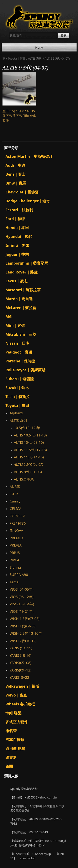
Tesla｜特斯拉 (18, 397)
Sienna (15, 567)
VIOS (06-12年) (22, 597)
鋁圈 (9, 766)
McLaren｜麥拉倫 (21, 308)
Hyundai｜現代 (19, 236)
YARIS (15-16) (20, 655)
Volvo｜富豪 (16, 695)
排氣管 (11, 731)
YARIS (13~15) (21, 648)
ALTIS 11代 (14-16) (29, 457)
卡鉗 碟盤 (13, 713)
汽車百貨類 (15, 740)
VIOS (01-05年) (22, 589)
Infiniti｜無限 (17, 245)
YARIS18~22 (19, 677)
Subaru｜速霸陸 (20, 379)
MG (9, 317)
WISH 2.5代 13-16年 (26, 633)
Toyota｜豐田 (17, 58)
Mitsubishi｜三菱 (21, 334)
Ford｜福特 (15, 219)
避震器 (11, 757)
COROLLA (17, 516)
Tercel (14, 582)
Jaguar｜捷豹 (17, 254)
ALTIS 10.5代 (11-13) (30, 435)
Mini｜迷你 (15, 325)
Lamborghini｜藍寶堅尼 (27, 263)
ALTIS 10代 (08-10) (29, 442)
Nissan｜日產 (17, 343)
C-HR (14, 494)
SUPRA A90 (19, 575)
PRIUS (15, 553)
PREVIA (15, 545)
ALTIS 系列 (35, 58)
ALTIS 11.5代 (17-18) (30, 450)
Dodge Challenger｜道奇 (28, 201)
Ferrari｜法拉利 (19, 210)
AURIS (15, 486)
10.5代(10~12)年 (27, 428)
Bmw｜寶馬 (16, 183)
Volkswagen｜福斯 (22, 686)
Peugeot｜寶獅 (19, 352)
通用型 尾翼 (15, 748)
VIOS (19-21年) (22, 611)
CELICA (15, 509)
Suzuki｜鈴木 (17, 388)
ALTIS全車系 (24, 479)
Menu (39, 47)
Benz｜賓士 (15, 174)
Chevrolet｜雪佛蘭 (22, 192)
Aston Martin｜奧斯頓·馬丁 (29, 156)
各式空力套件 (17, 722)
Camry (15, 501)
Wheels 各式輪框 (20, 704)
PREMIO (16, 538)
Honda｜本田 (17, 228)
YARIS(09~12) (20, 670)
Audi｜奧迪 (15, 165)
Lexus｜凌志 (16, 281)
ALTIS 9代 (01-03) (28, 472)
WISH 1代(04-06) (23, 626)
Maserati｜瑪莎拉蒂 (23, 290)
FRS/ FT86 (19, 523)
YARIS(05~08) (20, 663)
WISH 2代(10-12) (23, 641)
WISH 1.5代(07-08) (25, 619)
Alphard (16, 413)
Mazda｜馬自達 (19, 299)
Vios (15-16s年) (22, 604)
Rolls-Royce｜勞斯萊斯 (25, 370)
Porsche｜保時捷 (20, 361)
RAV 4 (14, 560)
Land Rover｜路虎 (21, 272)
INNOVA (16, 531)
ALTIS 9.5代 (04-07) (29, 465)
